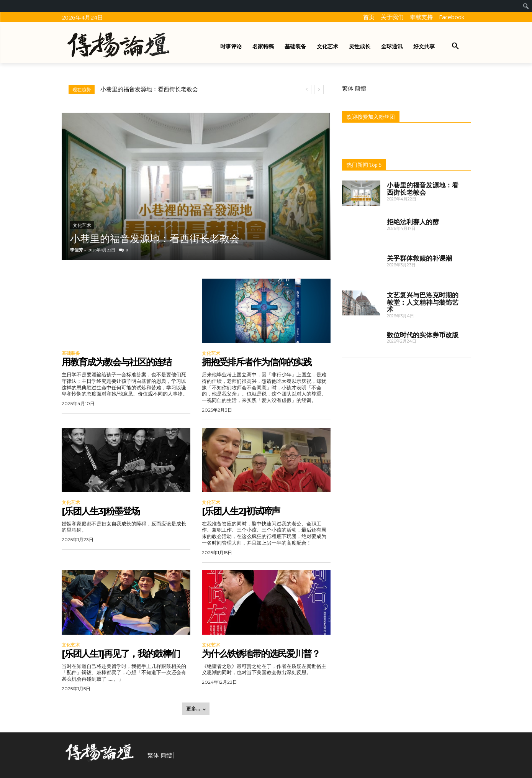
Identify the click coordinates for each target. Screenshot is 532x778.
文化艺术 (82, 225)
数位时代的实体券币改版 (423, 335)
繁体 (348, 89)
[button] (455, 46)
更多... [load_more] (196, 709)
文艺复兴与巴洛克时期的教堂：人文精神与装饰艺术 (423, 302)
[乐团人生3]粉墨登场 (101, 511)
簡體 (360, 89)
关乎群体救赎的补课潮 (419, 258)
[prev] (307, 89)
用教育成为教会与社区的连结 (116, 362)
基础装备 (71, 353)
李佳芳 (76, 250)
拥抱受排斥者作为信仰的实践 (257, 362)
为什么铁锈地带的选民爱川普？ (261, 654)
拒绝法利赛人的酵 (413, 222)
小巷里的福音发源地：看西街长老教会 (149, 89)
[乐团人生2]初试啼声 (241, 511)
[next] (319, 89)
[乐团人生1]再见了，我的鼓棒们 (121, 654)
